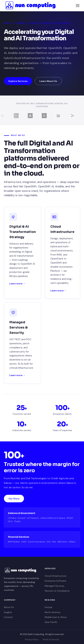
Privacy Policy (32, 639)
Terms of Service (51, 639)
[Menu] (78, 6)
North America (52, 612)
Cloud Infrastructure (56, 576)
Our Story (14, 499)
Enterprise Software (55, 581)
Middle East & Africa (56, 617)
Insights (8, 612)
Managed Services (54, 586)
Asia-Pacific (51, 622)
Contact (8, 617)
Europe (49, 607)
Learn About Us (48, 81)
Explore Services (18, 81)
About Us (9, 607)
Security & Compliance (57, 591)
